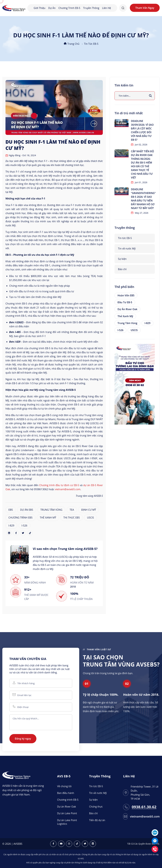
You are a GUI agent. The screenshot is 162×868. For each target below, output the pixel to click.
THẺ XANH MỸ (48, 518)
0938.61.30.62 (144, 807)
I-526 (24, 526)
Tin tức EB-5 (91, 44)
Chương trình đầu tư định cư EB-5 (59, 485)
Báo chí (122, 269)
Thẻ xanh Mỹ (125, 316)
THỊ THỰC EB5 (72, 518)
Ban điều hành (66, 793)
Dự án (52, 8)
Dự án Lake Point (67, 813)
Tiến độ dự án (97, 820)
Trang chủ (71, 44)
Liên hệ (107, 8)
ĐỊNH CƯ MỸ (89, 510)
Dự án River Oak (127, 309)
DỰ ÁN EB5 (27, 510)
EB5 (11, 510)
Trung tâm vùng (127, 323)
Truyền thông (91, 8)
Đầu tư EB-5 (125, 302)
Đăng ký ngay (23, 739)
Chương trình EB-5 (69, 8)
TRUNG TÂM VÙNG (51, 510)
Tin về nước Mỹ (127, 249)
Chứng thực (96, 807)
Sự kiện (122, 259)
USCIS (90, 518)
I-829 (11, 526)
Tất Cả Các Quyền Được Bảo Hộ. (143, 844)
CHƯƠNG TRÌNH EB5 (20, 518)
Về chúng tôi (64, 786)
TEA (72, 510)
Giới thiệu (39, 8)
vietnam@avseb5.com (68, 489)
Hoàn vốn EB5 (126, 295)
